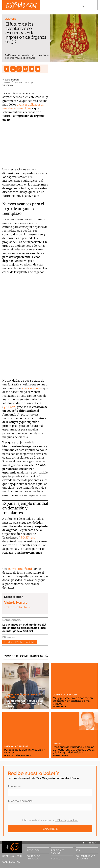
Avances (11, 19)
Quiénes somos (11, 862)
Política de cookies (58, 852)
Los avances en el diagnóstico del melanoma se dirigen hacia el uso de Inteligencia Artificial (24, 628)
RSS (78, 850)
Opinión (57, 744)
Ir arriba (89, 843)
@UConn (9, 407)
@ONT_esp (28, 538)
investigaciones (33, 388)
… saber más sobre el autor (17, 607)
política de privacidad (66, 820)
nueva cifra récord (20, 569)
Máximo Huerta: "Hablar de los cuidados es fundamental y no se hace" (24, 704)
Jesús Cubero (60, 755)
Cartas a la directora (65, 695)
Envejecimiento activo (20, 642)
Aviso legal (34, 850)
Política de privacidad (33, 857)
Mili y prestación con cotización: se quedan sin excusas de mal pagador (73, 701)
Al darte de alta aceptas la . (50, 820)
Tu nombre (14, 786)
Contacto (57, 859)
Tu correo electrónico (20, 801)
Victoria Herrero (11, 80)
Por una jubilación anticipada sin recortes (24, 751)
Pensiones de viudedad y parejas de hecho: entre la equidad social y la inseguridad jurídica (74, 750)
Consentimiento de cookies (85, 857)
